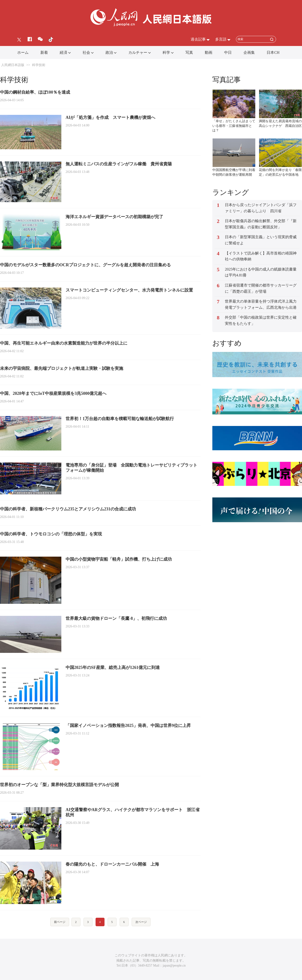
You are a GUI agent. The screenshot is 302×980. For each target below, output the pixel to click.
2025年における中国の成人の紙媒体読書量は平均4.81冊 (261, 272)
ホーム (23, 52)
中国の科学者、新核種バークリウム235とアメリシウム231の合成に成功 (68, 509)
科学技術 (39, 65)
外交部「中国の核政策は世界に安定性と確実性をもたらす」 (261, 320)
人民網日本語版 (13, 65)
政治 (109, 52)
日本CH (273, 52)
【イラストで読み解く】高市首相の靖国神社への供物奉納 (261, 256)
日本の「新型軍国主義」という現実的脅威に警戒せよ (261, 240)
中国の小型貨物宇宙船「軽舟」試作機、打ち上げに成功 (119, 559)
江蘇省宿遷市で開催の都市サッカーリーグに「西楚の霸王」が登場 (261, 288)
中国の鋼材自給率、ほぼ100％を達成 (35, 92)
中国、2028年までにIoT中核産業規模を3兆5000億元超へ (53, 393)
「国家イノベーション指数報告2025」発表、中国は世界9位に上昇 (128, 726)
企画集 (249, 52)
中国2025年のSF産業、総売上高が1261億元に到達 (113, 667)
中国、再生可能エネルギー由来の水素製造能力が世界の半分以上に (64, 343)
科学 (166, 52)
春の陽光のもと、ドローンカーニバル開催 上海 (112, 864)
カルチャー (138, 52)
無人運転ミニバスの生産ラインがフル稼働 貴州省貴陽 (119, 164)
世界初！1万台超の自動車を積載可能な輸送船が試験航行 (120, 419)
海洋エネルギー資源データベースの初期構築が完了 (114, 217)
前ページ (60, 922)
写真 (189, 52)
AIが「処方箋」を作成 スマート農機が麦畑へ (110, 117)
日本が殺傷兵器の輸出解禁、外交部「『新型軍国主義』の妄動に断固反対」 (261, 224)
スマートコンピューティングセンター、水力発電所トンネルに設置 (129, 290)
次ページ (141, 922)
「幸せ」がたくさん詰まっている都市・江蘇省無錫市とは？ (234, 126)
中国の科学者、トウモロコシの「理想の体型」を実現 (51, 534)
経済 (63, 52)
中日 (228, 52)
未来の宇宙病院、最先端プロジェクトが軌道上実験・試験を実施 (62, 368)
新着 (44, 52)
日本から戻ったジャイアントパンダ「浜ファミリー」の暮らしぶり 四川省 (261, 208)
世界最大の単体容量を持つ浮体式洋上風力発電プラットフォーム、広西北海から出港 (261, 304)
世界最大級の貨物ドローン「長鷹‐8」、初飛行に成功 (116, 618)
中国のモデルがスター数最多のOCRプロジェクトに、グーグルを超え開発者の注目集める (85, 265)
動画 (209, 52)
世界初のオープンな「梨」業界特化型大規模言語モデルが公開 (59, 785)
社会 (86, 52)
